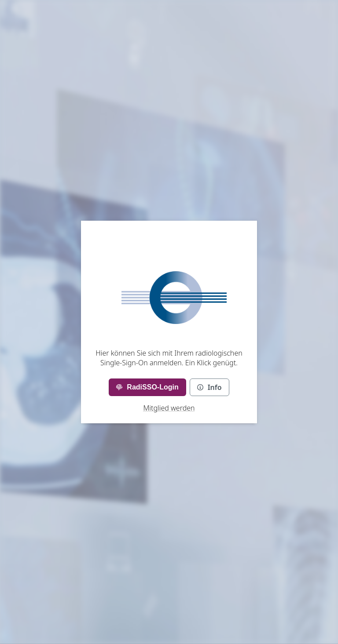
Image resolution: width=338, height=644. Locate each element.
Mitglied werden (169, 408)
